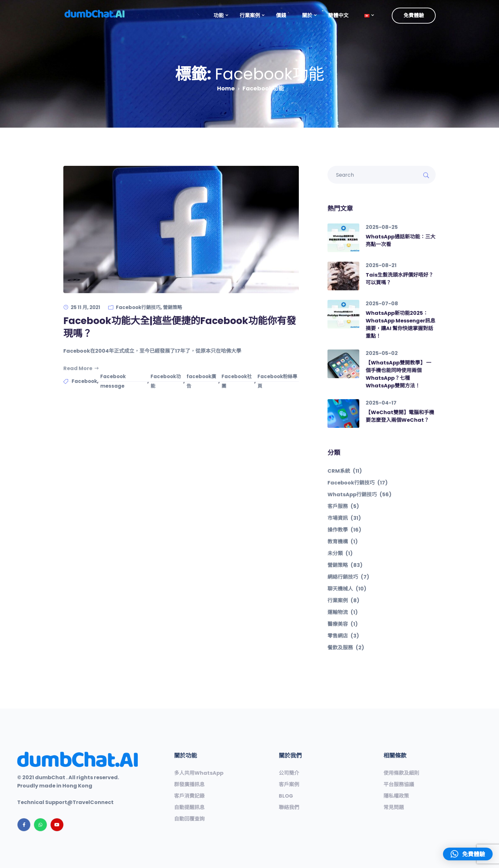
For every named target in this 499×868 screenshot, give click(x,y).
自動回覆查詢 (189, 819)
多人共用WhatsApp (199, 773)
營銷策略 (172, 307)
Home (226, 88)
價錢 (281, 15)
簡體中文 (338, 15)
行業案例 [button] (250, 15)
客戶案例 (289, 785)
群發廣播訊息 (189, 785)
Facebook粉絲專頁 (277, 381)
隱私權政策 (396, 796)
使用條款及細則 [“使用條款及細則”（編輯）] (401, 773)
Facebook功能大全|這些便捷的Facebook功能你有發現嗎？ (180, 327)
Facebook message (113, 381)
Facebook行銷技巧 (138, 307)
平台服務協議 (399, 785)
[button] (367, 16)
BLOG (286, 796)
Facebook (84, 381)
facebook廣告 (201, 381)
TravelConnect (93, 802)
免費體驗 (414, 15)
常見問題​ (394, 808)
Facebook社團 (237, 381)
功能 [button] (219, 15)
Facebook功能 (166, 381)
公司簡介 (289, 773)
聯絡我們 (289, 808)
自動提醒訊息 (189, 808)
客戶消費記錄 (189, 796)
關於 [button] (307, 15)
